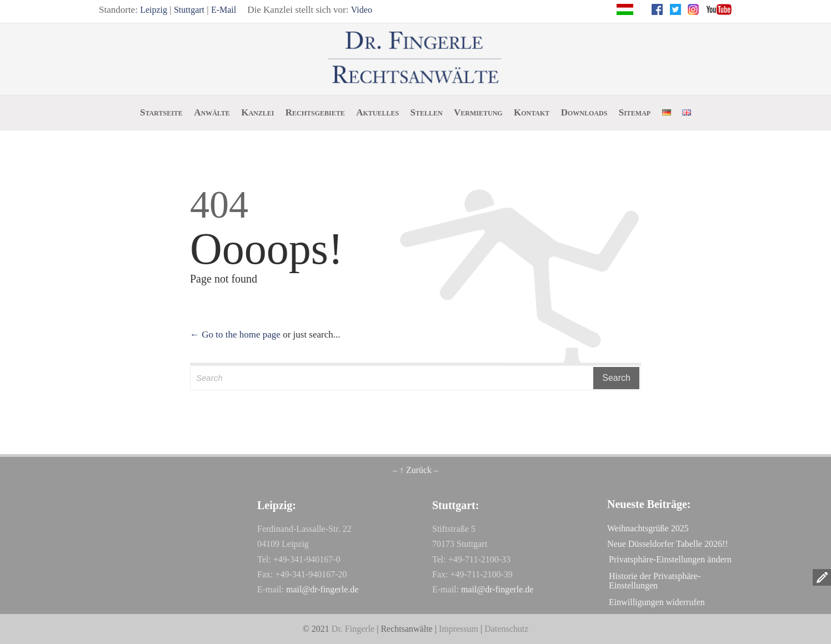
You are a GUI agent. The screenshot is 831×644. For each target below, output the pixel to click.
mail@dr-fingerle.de (322, 589)
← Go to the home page (235, 334)
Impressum (459, 629)
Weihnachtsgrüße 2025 (648, 528)
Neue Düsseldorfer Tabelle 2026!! (668, 544)
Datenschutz (506, 629)
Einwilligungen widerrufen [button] (657, 602)
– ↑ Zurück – (416, 470)
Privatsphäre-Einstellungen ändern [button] (670, 559)
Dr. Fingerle (353, 629)
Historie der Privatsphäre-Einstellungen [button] (655, 581)
